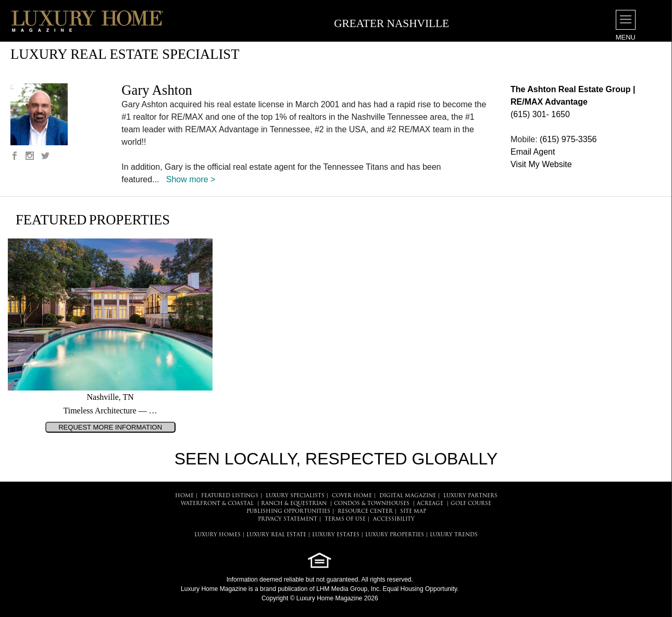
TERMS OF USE (345, 519)
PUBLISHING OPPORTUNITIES (288, 512)
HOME (184, 496)
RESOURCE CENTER (365, 512)
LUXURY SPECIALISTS (295, 496)
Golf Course (471, 504)
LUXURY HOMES (217, 535)
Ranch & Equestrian (294, 504)
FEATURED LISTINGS (230, 496)
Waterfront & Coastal (217, 504)
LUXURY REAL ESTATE (276, 535)
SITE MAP (413, 512)
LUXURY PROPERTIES (395, 535)
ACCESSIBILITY (394, 519)
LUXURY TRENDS (454, 535)
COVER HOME (352, 496)
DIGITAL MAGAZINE (408, 496)
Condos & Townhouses (372, 504)
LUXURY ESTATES (336, 535)
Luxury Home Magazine (214, 589)
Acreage (430, 504)
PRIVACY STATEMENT (288, 519)
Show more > (191, 179)
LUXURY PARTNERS (470, 496)
